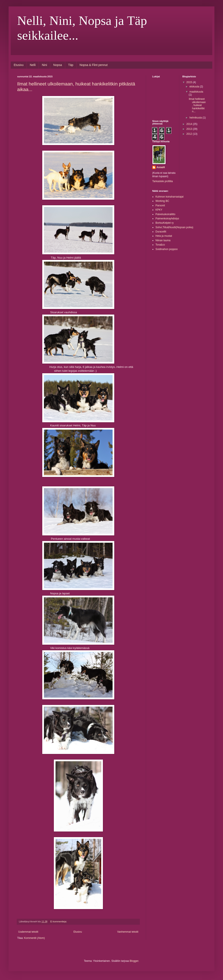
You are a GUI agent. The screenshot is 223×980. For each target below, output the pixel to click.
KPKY (159, 210)
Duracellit (161, 232)
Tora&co (160, 245)
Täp (71, 65)
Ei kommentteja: (59, 922)
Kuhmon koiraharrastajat (170, 197)
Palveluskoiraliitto (165, 214)
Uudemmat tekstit (28, 932)
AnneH (161, 167)
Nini (44, 65)
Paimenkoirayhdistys (167, 219)
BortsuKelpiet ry (165, 223)
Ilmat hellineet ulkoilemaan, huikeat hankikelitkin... (197, 105)
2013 (190, 129)
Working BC (162, 201)
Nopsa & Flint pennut (94, 65)
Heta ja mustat (164, 236)
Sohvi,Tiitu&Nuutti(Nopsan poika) (174, 227)
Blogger (134, 961)
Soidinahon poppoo (166, 249)
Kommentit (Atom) (34, 938)
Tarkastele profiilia (163, 181)
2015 (190, 82)
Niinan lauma (163, 240)
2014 (190, 124)
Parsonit (160, 205)
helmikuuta (196, 118)
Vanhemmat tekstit (128, 932)
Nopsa (57, 65)
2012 (190, 134)
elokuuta (195, 87)
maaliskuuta (196, 92)
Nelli (33, 65)
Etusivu (19, 65)
